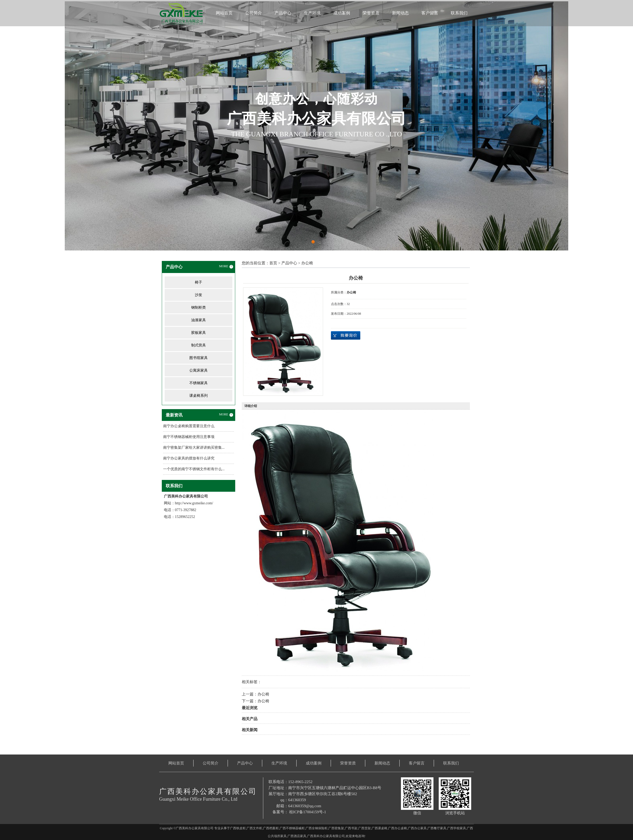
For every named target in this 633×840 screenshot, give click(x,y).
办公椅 (307, 263)
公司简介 (254, 13)
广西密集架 (336, 828)
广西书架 (351, 828)
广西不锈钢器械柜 (292, 828)
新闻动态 (400, 13)
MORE (226, 266)
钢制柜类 (199, 307)
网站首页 (224, 13)
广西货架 (364, 828)
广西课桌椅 (379, 828)
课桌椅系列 (199, 396)
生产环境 (312, 13)
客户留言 (430, 13)
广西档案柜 (271, 828)
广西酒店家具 (297, 836)
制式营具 (199, 345)
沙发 (199, 295)
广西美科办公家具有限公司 (326, 836)
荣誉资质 (371, 13)
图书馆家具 (199, 358)
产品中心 (283, 13)
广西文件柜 (254, 828)
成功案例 (342, 13)
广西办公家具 (417, 828)
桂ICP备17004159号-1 (308, 812)
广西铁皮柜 (238, 828)
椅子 (199, 282)
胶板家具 (199, 333)
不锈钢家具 (199, 383)
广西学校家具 (457, 828)
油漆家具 (199, 320)
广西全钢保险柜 (317, 828)
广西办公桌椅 (398, 828)
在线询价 (346, 335)
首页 (273, 263)
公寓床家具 (199, 370)
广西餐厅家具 (437, 828)
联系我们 (459, 13)
